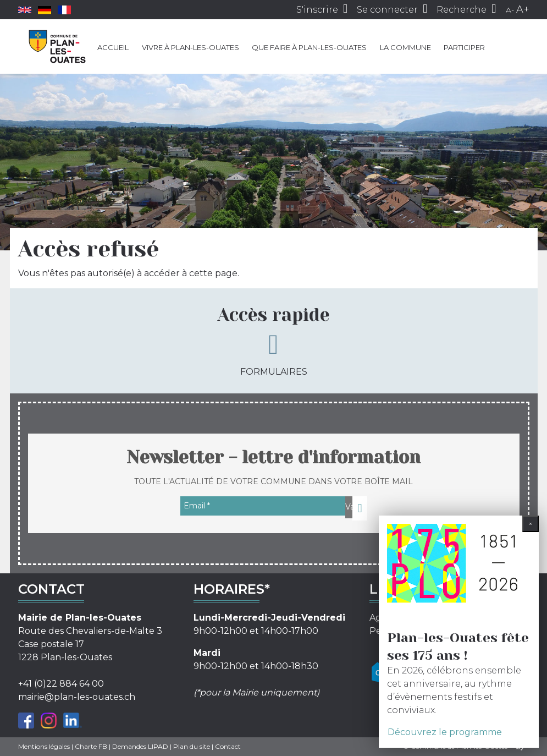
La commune (405, 47)
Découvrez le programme (445, 732)
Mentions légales (44, 746)
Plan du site (192, 746)
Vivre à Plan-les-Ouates (190, 47)
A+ (523, 9)
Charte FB (91, 746)
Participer (464, 47)
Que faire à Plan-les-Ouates (309, 47)
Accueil (113, 47)
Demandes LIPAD (140, 746)
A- (510, 10)
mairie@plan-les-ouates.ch (77, 697)
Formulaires (274, 354)
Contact (228, 746)
